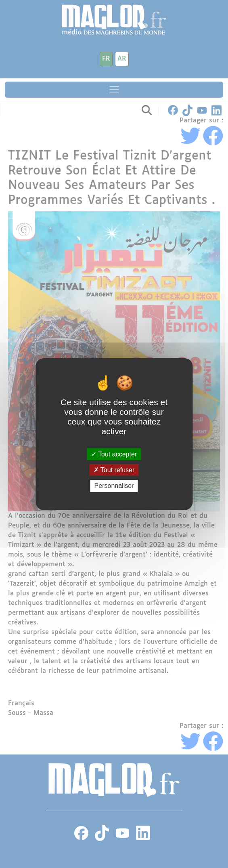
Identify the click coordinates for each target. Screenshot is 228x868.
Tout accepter (114, 454)
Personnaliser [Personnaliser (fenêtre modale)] (114, 486)
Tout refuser (114, 470)
